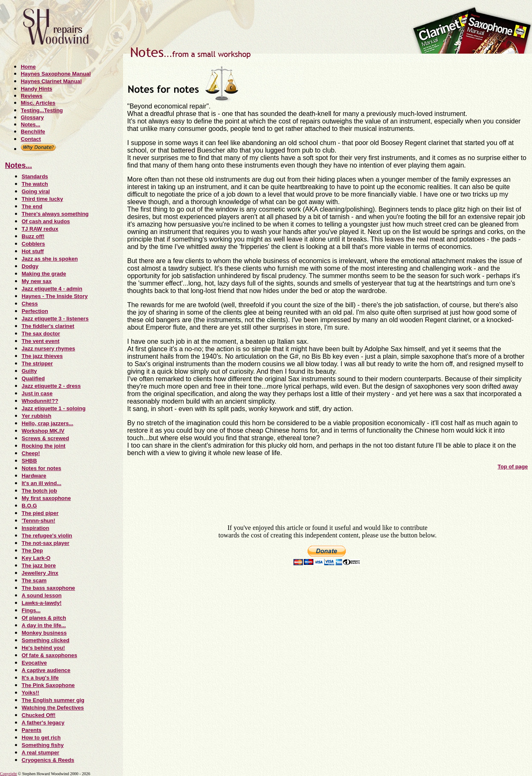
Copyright (9, 774)
